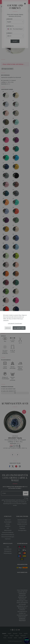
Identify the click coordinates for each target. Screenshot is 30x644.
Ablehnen (8, 328)
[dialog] (15, 322)
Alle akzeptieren (19, 328)
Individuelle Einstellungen (15, 323)
